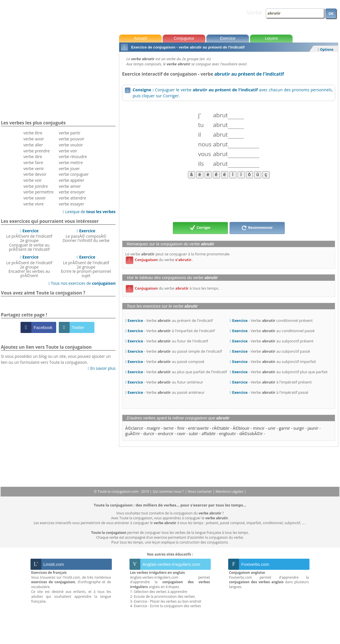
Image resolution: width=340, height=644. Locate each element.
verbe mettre (71, 162)
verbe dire (33, 157)
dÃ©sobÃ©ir (251, 434)
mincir (259, 428)
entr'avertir (198, 428)
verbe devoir (35, 174)
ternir (169, 428)
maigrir (154, 428)
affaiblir (209, 434)
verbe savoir (35, 198)
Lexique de (89, 212)
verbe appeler (71, 180)
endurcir (166, 434)
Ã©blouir (241, 428)
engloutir (227, 434)
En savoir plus (102, 368)
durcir (149, 434)
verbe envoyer (72, 192)
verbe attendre (72, 198)
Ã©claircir (134, 428)
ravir (181, 434)
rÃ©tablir (221, 428)
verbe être (33, 133)
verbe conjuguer (74, 174)
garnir (285, 428)
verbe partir (70, 133)
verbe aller (33, 145)
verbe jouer (69, 168)
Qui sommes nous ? (169, 491)
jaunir (313, 428)
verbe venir (34, 168)
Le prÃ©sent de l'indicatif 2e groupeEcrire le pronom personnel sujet (86, 266)
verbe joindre (36, 186)
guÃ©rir (133, 434)
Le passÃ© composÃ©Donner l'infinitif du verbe (86, 236)
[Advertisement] (229, 200)
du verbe (159, 260)
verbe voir (33, 180)
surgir (299, 428)
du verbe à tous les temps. (172, 288)
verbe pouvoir (72, 139)
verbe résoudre (73, 157)
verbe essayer (71, 204)
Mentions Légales (230, 491)
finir (181, 428)
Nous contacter (200, 491)
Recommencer (257, 228)
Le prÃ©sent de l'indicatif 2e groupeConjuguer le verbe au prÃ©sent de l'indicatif (29, 240)
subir (194, 434)
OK (331, 14)
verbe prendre (37, 151)
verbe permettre (39, 192)
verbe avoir (34, 139)
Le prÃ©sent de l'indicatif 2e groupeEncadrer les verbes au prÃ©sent (29, 266)
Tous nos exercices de (82, 283)
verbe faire (33, 162)
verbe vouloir (71, 145)
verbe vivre (34, 204)
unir (272, 428)
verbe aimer (70, 186)
